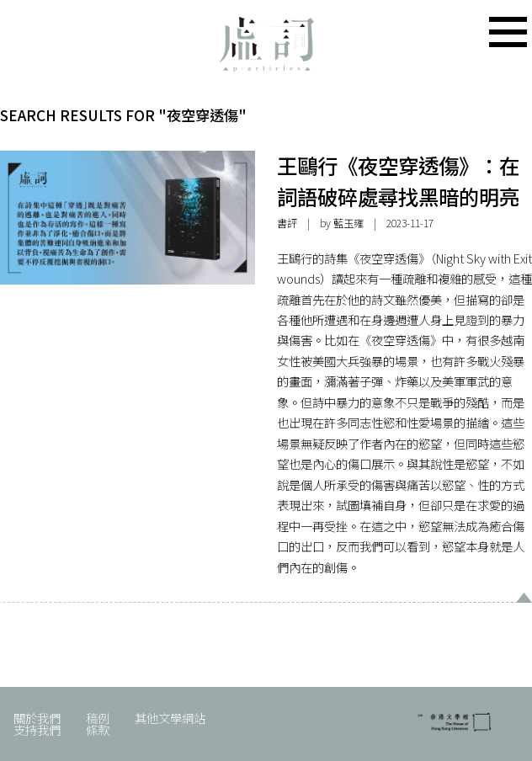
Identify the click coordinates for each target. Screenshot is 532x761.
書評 (287, 223)
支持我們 (37, 729)
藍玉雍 (348, 223)
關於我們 (37, 718)
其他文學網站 (170, 718)
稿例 (98, 718)
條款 (98, 729)
